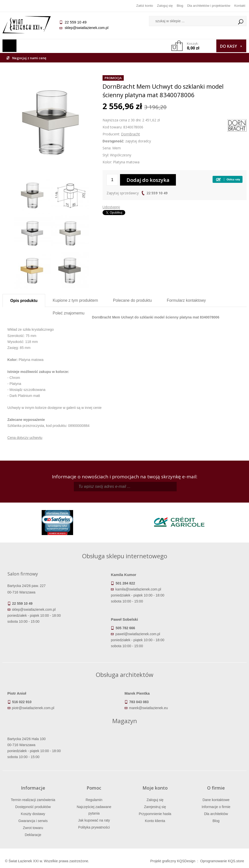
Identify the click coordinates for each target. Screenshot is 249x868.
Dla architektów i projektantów (209, 6)
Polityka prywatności (94, 827)
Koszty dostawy (33, 814)
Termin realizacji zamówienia (33, 800)
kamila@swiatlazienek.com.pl (138, 589)
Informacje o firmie (216, 807)
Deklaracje (33, 835)
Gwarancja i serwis (33, 821)
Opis (24, 301)
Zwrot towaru (33, 828)
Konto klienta (155, 821)
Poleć (68, 313)
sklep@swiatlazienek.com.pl (86, 28)
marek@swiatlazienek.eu (148, 708)
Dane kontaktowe (216, 800)
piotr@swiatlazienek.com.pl (33, 708)
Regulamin (94, 800)
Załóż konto (145, 6)
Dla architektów (216, 814)
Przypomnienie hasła (155, 814)
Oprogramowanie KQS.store (222, 861)
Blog (180, 6)
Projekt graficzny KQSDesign (173, 861)
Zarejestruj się (155, 807)
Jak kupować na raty (94, 820)
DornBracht (130, 134)
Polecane (132, 300)
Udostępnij (111, 207)
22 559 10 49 (157, 193)
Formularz (186, 300)
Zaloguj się (165, 6)
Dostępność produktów (33, 807)
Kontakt (240, 6)
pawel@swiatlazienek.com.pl (138, 634)
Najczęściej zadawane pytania (94, 810)
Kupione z (75, 300)
